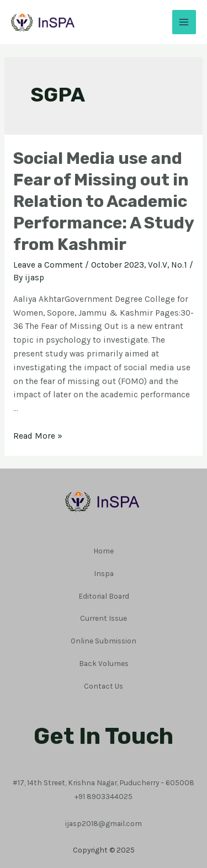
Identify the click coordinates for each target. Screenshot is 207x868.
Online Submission (104, 641)
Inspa (104, 573)
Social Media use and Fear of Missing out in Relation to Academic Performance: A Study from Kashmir (104, 201)
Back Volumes (104, 663)
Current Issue (104, 618)
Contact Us (104, 686)
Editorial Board (104, 596)
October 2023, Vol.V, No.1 (139, 265)
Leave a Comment (48, 265)
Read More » (38, 436)
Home (104, 551)
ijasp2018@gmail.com (104, 823)
